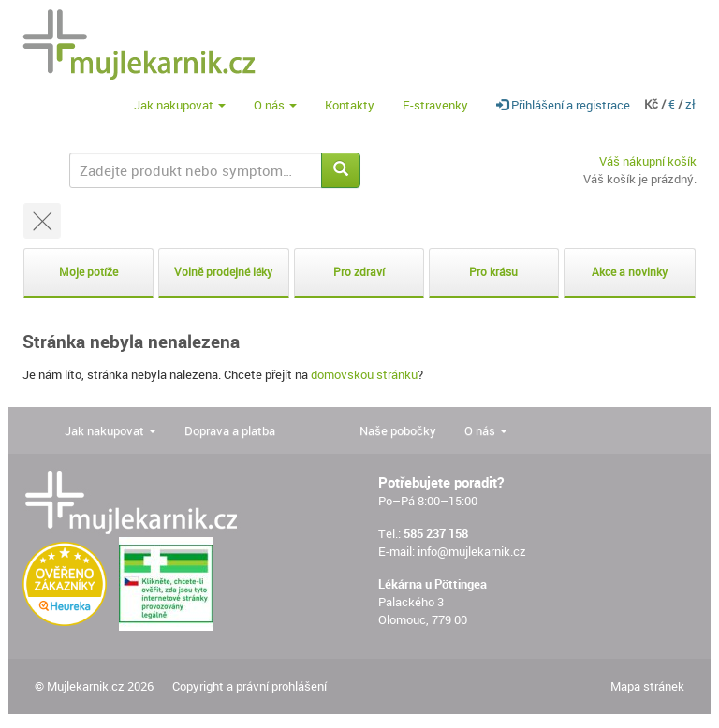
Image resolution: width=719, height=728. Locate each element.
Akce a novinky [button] (630, 272)
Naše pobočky (398, 430)
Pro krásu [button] (493, 272)
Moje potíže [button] (88, 272)
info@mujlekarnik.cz (472, 551)
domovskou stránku (364, 374)
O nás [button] (275, 105)
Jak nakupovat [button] (180, 105)
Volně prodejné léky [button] (223, 272)
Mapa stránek (647, 686)
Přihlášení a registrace (563, 105)
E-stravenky (435, 105)
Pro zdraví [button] (359, 272)
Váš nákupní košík (648, 161)
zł (690, 104)
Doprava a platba (230, 430)
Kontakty (350, 105)
